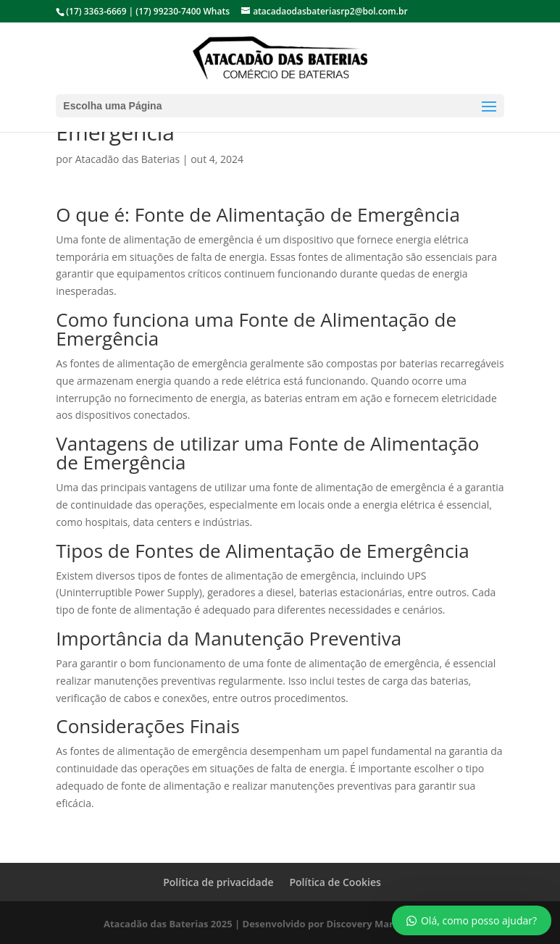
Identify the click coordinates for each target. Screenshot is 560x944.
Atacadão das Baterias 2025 (168, 924)
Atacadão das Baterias (128, 159)
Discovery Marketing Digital (391, 924)
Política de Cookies (335, 882)
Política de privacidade (218, 882)
